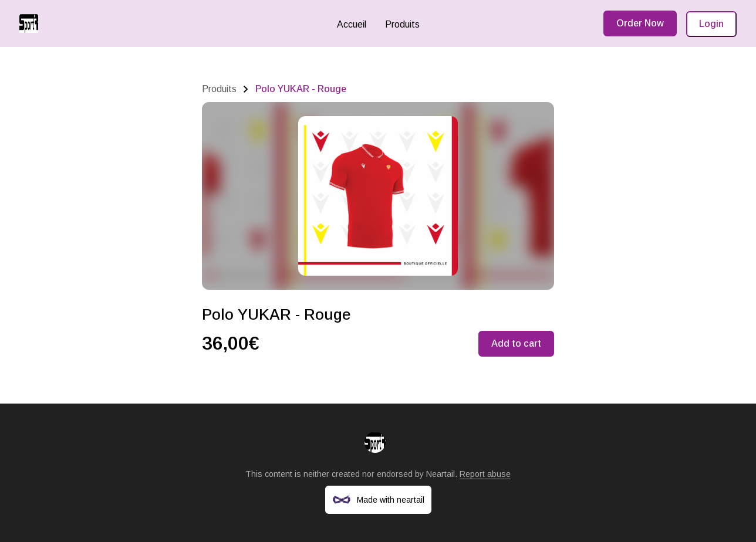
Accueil (352, 24)
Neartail (441, 474)
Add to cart (516, 343)
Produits (402, 24)
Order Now (640, 23)
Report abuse (485, 474)
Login (711, 24)
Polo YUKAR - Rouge (301, 89)
